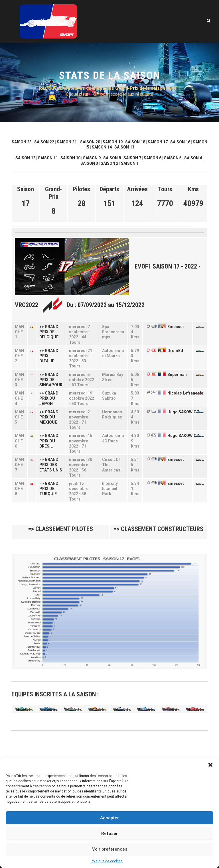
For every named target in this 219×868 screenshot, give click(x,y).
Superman (177, 375)
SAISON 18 (135, 142)
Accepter (109, 818)
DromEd (175, 351)
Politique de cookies (107, 861)
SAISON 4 (193, 158)
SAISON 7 (132, 158)
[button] (210, 765)
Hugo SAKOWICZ (183, 412)
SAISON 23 (22, 142)
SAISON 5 (173, 158)
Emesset (176, 327)
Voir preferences (110, 849)
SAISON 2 (109, 163)
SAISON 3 (89, 163)
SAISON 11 (48, 158)
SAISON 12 (25, 158)
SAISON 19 (113, 142)
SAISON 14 (102, 147)
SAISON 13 (124, 147)
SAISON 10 (70, 158)
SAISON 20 (90, 142)
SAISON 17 (158, 142)
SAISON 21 (67, 142)
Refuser (109, 834)
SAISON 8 (112, 158)
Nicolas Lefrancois (185, 393)
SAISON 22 (44, 142)
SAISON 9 (92, 158)
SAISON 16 (180, 142)
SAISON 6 (153, 158)
